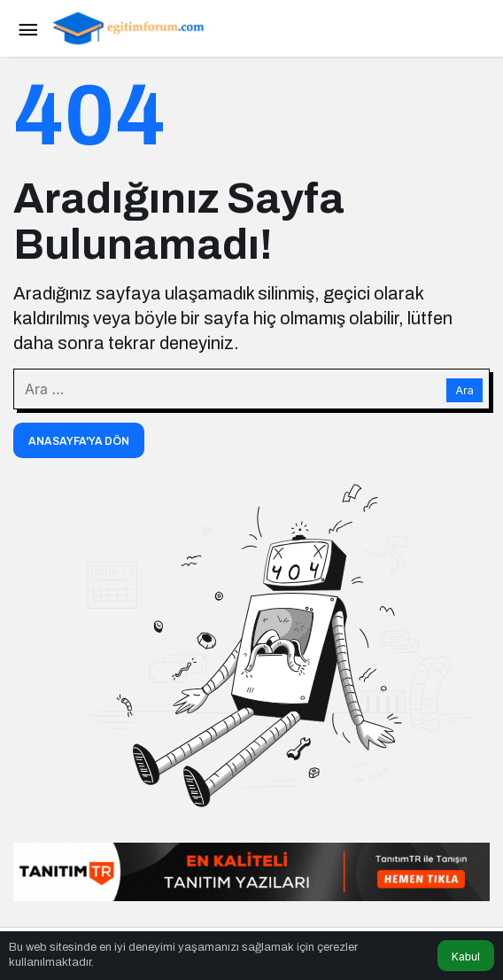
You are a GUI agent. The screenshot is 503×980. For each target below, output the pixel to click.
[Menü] (27, 28)
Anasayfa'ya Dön (79, 441)
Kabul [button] (466, 957)
